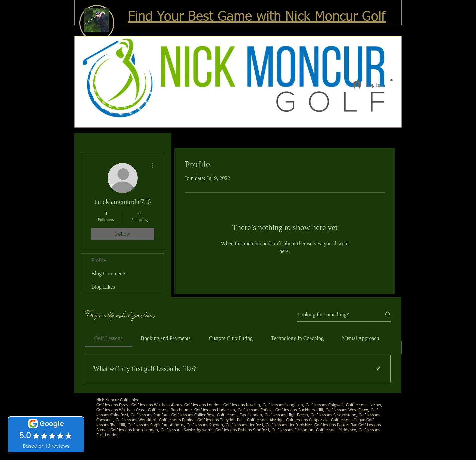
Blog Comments (109, 273)
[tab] (108, 338)
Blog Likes (103, 287)
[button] (392, 79)
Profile (99, 260)
